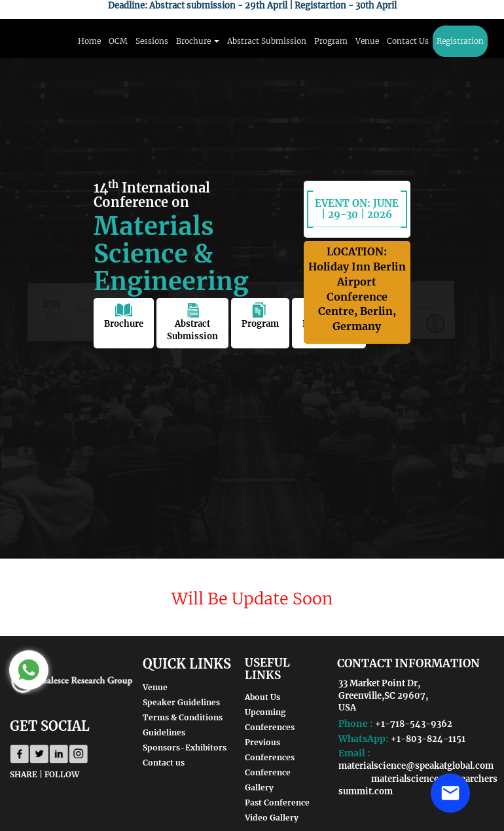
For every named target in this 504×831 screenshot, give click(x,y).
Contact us (164, 763)
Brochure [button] (198, 41)
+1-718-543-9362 (414, 724)
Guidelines (164, 732)
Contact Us (408, 41)
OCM (118, 41)
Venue (367, 41)
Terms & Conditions (183, 717)
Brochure (124, 316)
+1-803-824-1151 (428, 739)
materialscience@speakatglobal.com (416, 766)
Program (331, 41)
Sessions (152, 41)
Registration (460, 41)
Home (89, 41)
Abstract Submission (267, 41)
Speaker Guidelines (181, 702)
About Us (262, 697)
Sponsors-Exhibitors (185, 748)
